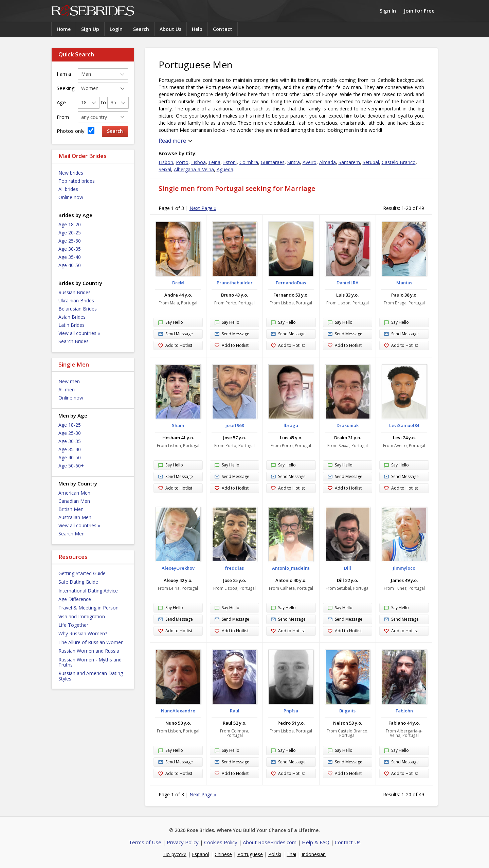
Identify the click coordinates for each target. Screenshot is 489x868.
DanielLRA (348, 283)
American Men (74, 493)
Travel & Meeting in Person (88, 608)
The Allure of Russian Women (91, 642)
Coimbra (249, 162)
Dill (348, 568)
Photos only (76, 131)
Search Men (71, 534)
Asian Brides (72, 317)
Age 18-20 (70, 224)
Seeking (66, 88)
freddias (234, 568)
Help (197, 29)
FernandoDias (291, 283)
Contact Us (348, 842)
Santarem (349, 162)
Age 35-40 (70, 257)
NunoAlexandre (178, 711)
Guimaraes (273, 162)
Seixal (165, 169)
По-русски (175, 854)
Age (61, 102)
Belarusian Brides (78, 309)
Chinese (223, 854)
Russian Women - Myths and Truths (90, 662)
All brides (68, 189)
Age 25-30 (70, 241)
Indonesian (314, 854)
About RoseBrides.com (270, 842)
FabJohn (404, 711)
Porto (182, 162)
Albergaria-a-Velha (194, 169)
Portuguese (250, 854)
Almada (328, 162)
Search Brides (74, 341)
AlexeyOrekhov (178, 568)
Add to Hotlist (175, 346)
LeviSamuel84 (404, 425)
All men (67, 389)
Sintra (294, 162)
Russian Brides (75, 292)
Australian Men (75, 517)
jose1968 (235, 425)
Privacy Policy (183, 842)
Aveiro (310, 162)
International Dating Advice (88, 591)
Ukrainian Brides (76, 300)
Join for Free (419, 11)
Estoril (230, 162)
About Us (170, 29)
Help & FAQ (316, 842)
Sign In (388, 11)
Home (64, 29)
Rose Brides (93, 11)
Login (116, 29)
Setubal (371, 162)
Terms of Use (145, 842)
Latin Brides (71, 325)
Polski (275, 854)
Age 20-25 (70, 233)
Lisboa (198, 162)
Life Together (73, 625)
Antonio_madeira (291, 568)
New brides (71, 173)
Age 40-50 (70, 265)
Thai (291, 854)
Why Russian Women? (83, 633)
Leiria (214, 162)
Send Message (175, 334)
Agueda (225, 169)
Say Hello (170, 323)
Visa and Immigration (82, 616)
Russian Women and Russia (89, 651)
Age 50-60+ (71, 466)
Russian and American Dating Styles (91, 676)
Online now (71, 197)
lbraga (291, 425)
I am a (64, 74)
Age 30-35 (70, 249)
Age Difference (75, 599)
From (63, 117)
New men (69, 381)
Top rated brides (77, 181)
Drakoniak (348, 425)
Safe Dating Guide (78, 582)
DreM (178, 283)
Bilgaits (347, 711)
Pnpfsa (291, 711)
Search (141, 29)
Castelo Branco (399, 162)
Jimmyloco (404, 568)
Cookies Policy (221, 842)
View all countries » (79, 333)
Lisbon (166, 162)
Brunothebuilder (235, 283)
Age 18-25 (70, 425)
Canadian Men (74, 501)
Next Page (203, 208)
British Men (71, 509)
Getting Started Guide (82, 573)
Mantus (404, 283)
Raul (235, 711)
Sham (178, 425)
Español (201, 854)
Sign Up (90, 29)
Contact (223, 29)
